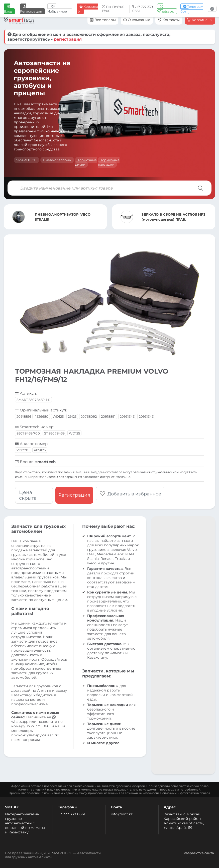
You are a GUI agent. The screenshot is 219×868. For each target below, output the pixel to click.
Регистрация (31, 9)
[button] (130, 493)
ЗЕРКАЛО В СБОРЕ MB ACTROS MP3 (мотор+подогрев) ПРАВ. (174, 217)
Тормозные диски (86, 162)
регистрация (68, 39)
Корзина (87, 9)
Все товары (103, 20)
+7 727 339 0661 (72, 814)
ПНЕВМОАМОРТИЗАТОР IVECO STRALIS (63, 217)
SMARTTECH (26, 160)
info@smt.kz (122, 814)
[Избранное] (60, 9)
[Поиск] (200, 188)
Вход (8, 9)
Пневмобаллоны (57, 160)
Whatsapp (166, 9)
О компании (137, 20)
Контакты (169, 20)
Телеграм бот (192, 9)
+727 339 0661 (38, 726)
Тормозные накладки (109, 162)
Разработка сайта (199, 853)
